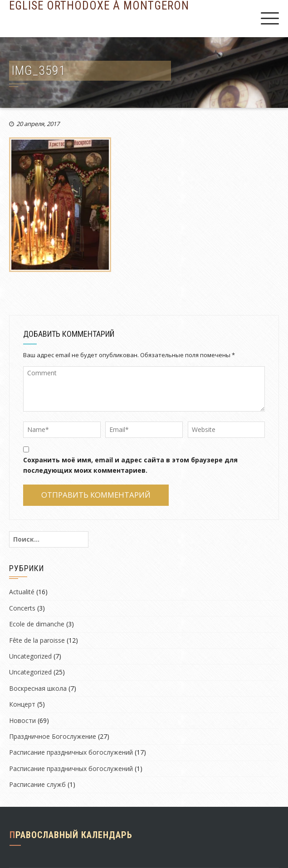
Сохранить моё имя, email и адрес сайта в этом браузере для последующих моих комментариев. (130, 465)
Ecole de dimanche (37, 624)
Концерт (22, 704)
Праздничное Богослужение (53, 736)
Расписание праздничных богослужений (71, 752)
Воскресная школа (38, 688)
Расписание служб (37, 784)
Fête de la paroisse (37, 640)
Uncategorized (30, 656)
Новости (22, 720)
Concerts (22, 608)
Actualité (22, 592)
